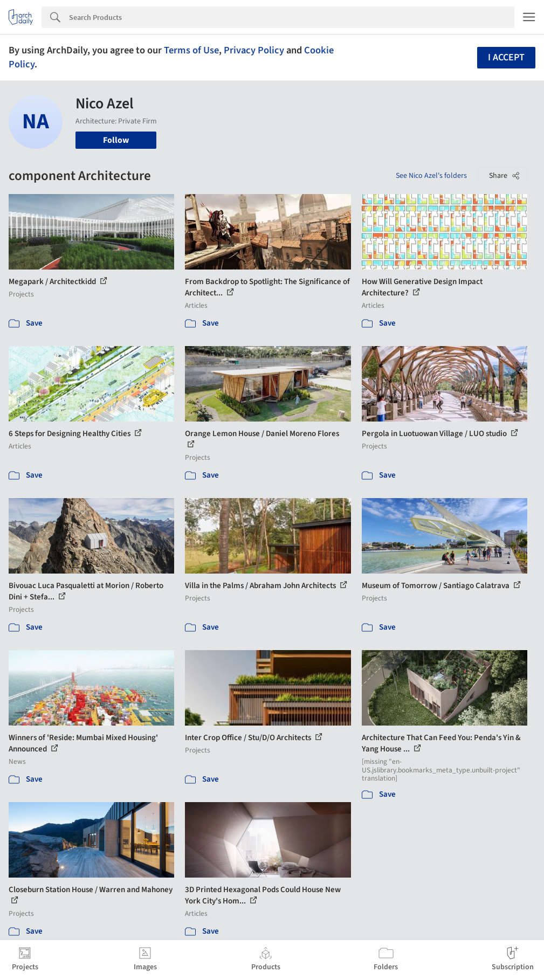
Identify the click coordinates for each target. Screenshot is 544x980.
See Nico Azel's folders (431, 176)
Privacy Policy (254, 50)
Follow (116, 140)
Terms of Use (191, 50)
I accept (506, 57)
